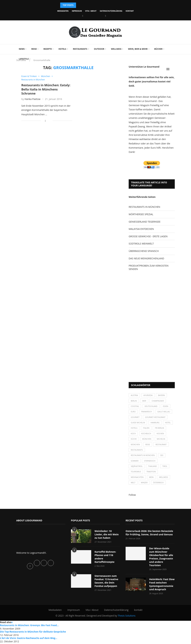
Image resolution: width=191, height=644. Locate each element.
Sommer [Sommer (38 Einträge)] (135, 465)
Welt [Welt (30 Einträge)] (133, 488)
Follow (132, 500)
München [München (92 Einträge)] (150, 447)
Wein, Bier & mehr (138, 49)
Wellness (116, 49)
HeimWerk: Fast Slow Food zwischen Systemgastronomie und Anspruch (162, 585)
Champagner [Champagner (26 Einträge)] (159, 401)
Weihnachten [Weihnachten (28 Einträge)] (137, 482)
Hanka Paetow (33, 99)
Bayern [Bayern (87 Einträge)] (163, 396)
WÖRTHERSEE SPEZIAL (141, 214)
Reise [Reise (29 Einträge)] (163, 447)
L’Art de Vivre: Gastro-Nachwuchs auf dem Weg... (29, 639)
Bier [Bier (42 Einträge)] (145, 401)
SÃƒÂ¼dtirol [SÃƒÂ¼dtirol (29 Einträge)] (137, 470)
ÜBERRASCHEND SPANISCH (144, 251)
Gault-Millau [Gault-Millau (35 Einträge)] (165, 413)
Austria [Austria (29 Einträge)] (135, 396)
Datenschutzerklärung (111, 11)
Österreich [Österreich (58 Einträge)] (160, 488)
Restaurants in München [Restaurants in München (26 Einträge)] (143, 459)
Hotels (62, 49)
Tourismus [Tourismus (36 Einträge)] (136, 476)
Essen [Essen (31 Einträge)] (167, 407)
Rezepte (48, 49)
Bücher (158, 49)
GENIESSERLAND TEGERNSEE (144, 222)
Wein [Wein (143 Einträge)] (152, 482)
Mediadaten (63, 11)
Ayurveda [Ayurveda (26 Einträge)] (149, 396)
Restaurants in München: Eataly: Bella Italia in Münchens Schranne (46, 90)
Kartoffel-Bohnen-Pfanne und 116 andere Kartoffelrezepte (105, 562)
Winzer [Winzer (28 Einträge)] (145, 488)
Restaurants (80, 49)
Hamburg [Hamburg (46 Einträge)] (156, 424)
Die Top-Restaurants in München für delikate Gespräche (33, 633)
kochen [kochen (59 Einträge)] (135, 442)
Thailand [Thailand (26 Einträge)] (153, 470)
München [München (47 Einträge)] (161, 442)
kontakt (130, 11)
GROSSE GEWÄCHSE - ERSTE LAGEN (148, 236)
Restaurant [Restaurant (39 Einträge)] (137, 453)
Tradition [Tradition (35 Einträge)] (152, 476)
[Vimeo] (106, 16)
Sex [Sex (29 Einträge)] (163, 459)
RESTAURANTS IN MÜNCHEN (144, 207)
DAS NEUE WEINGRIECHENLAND (146, 258)
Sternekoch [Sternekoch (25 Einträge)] (151, 465)
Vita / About (91, 11)
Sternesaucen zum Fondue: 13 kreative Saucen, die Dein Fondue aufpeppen (106, 585)
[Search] (173, 69)
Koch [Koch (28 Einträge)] (149, 436)
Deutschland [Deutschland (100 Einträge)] (152, 407)
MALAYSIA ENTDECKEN (141, 229)
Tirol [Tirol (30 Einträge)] (166, 470)
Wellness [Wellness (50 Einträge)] (165, 482)
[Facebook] (83, 16)
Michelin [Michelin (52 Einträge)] (135, 447)
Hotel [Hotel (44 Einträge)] (134, 430)
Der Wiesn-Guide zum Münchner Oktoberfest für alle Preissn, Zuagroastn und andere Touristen (162, 560)
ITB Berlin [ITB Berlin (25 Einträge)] (136, 436)
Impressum (77, 11)
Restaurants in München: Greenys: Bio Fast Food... (29, 626)
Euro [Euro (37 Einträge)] (133, 413)
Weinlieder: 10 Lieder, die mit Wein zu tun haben (107, 539)
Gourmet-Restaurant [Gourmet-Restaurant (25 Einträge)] (156, 419)
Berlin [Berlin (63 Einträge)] (134, 401)
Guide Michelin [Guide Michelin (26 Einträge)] (138, 424)
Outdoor (99, 49)
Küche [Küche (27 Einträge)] (147, 442)
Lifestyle (24, 59)
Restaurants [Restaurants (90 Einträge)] (154, 453)
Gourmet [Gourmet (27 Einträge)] (135, 419)
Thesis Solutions (127, 616)
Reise (34, 49)
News (22, 49)
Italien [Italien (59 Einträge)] (159, 430)
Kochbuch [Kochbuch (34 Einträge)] (162, 436)
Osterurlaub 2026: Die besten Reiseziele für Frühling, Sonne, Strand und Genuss (149, 538)
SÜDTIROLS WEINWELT (141, 244)
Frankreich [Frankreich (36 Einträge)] (147, 413)
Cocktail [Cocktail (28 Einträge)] (135, 407)
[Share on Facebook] (45, 121)
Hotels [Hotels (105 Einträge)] (146, 430)
